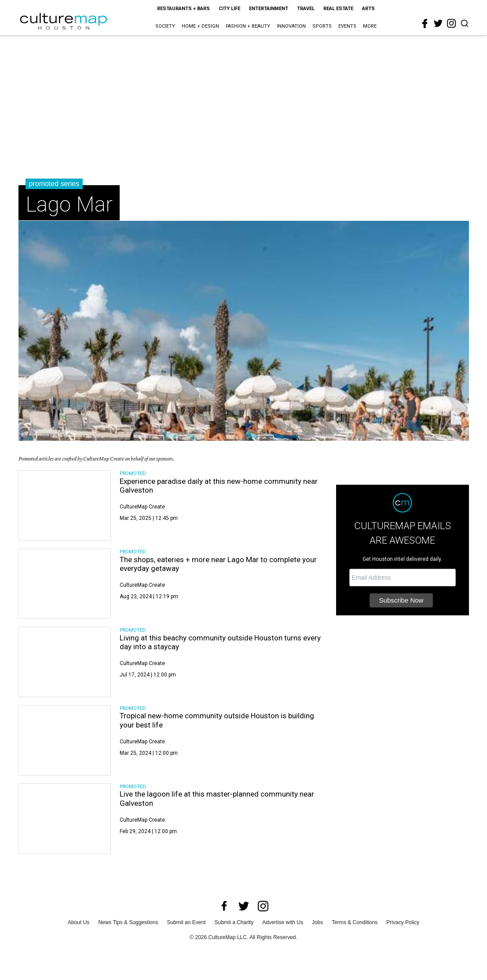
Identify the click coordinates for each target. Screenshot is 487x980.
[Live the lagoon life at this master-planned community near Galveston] (65, 819)
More (370, 26)
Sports (322, 26)
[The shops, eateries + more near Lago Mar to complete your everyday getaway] (65, 584)
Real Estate (338, 9)
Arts (368, 9)
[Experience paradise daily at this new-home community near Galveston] (65, 505)
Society (165, 26)
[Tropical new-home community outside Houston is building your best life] (65, 740)
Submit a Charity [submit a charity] (234, 922)
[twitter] (438, 23)
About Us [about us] (79, 922)
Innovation (291, 26)
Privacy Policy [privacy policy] (403, 922)
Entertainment (269, 9)
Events (347, 26)
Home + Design (200, 26)
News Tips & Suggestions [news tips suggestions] (128, 922)
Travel (306, 9)
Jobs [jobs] (317, 922)
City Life (229, 9)
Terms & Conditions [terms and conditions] (355, 922)
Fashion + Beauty (248, 26)
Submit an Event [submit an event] (186, 922)
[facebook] (425, 24)
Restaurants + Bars (183, 9)
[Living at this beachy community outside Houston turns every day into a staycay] (65, 662)
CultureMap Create (142, 507)
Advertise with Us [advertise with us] (283, 922)
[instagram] (451, 23)
